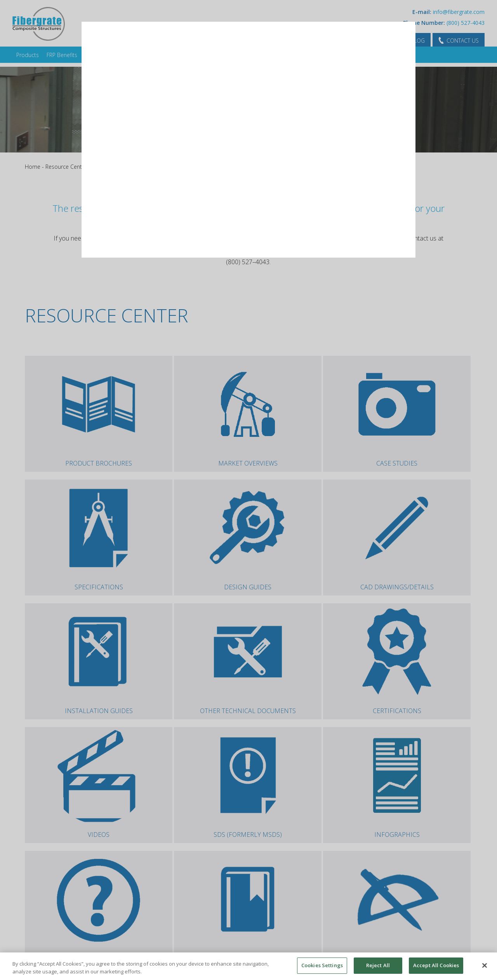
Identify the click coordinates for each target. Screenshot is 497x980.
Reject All (378, 965)
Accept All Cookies (436, 965)
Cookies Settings (322, 965)
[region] (248, 966)
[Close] (485, 965)
